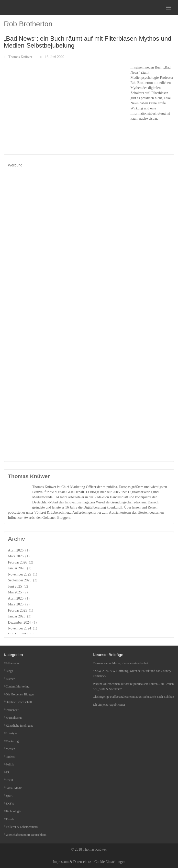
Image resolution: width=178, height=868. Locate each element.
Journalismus (14, 718)
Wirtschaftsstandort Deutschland (26, 835)
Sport (9, 796)
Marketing (12, 741)
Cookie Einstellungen (110, 862)
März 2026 (16, 556)
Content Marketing (18, 686)
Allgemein (12, 663)
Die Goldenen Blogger (20, 694)
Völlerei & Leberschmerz (22, 827)
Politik (10, 764)
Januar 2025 (17, 616)
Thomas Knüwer (20, 57)
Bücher (10, 679)
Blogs (9, 671)
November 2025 (20, 574)
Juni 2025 (15, 586)
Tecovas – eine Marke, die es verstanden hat (120, 663)
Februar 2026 (18, 562)
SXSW (10, 804)
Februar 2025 (18, 610)
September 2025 (20, 580)
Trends (10, 819)
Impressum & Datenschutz (72, 862)
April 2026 (16, 550)
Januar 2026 (17, 568)
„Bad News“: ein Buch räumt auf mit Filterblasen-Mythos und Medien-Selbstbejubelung (88, 42)
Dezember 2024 (19, 622)
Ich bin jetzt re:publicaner (109, 705)
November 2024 (20, 628)
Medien (10, 749)
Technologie (13, 811)
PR (8, 772)
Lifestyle (11, 733)
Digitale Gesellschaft (19, 702)
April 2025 (16, 598)
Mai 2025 (15, 592)
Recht (9, 780)
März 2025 (16, 604)
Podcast (10, 757)
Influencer (12, 710)
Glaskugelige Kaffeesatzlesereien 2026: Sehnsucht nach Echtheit (133, 697)
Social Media (14, 788)
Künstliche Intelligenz (20, 726)
